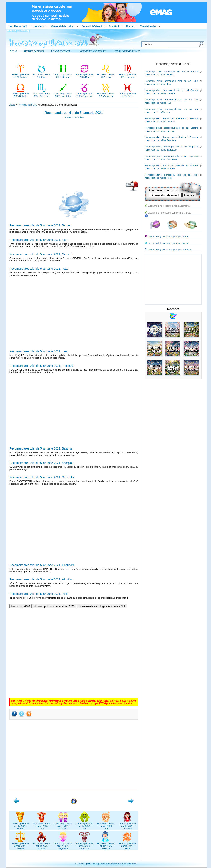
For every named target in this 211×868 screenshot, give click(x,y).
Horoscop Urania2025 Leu (106, 74)
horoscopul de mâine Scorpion (160, 140)
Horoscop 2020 (20, 606)
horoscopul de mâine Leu (158, 112)
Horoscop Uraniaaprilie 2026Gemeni (63, 825)
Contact (113, 864)
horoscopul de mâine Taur (158, 84)
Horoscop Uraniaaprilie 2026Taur (42, 825)
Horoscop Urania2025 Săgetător (63, 94)
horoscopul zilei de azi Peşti (181, 175)
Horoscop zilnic (153, 72)
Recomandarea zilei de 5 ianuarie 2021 (74, 113)
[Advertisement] (74, 151)
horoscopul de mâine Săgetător (161, 150)
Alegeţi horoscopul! (19, 26)
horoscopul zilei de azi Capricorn (181, 156)
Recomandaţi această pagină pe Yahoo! (168, 237)
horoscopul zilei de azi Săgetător (181, 147)
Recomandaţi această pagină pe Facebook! (170, 250)
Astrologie (41, 26)
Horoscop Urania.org (18, 30)
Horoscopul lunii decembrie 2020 (54, 606)
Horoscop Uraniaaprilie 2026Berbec (20, 825)
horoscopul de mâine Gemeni (160, 93)
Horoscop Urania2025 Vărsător (106, 94)
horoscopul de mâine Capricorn (161, 159)
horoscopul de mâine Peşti (158, 178)
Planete (131, 26)
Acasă (12, 105)
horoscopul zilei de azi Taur (181, 81)
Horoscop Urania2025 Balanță (20, 94)
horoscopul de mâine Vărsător (160, 168)
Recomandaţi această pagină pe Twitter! (168, 243)
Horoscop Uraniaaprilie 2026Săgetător (63, 845)
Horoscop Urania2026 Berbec (20, 74)
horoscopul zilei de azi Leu (181, 109)
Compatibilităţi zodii (93, 26)
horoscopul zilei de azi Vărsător (181, 165)
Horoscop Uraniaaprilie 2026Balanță (20, 845)
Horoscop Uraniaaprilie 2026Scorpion (42, 845)
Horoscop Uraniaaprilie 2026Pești (127, 845)
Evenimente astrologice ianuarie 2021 (102, 606)
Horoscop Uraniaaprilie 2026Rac (85, 825)
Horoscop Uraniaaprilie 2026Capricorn (85, 845)
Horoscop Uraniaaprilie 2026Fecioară (127, 825)
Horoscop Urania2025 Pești (127, 94)
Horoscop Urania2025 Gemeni (63, 74)
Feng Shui (116, 26)
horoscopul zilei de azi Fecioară (181, 118)
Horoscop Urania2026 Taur (42, 74)
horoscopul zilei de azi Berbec (181, 72)
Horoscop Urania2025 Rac (85, 74)
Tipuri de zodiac (150, 26)
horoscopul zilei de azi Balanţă (181, 128)
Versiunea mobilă (128, 864)
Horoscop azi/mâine (27, 105)
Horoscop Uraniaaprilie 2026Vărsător (106, 845)
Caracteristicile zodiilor (65, 26)
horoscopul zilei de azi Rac (181, 100)
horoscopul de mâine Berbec (159, 75)
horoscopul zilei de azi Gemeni (181, 90)
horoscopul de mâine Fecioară (160, 122)
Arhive (104, 864)
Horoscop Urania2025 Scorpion (42, 94)
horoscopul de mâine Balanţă (160, 131)
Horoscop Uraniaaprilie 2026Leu (106, 825)
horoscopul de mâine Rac (158, 103)
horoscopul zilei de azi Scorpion (181, 137)
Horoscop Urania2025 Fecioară (127, 74)
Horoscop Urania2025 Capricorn (85, 94)
